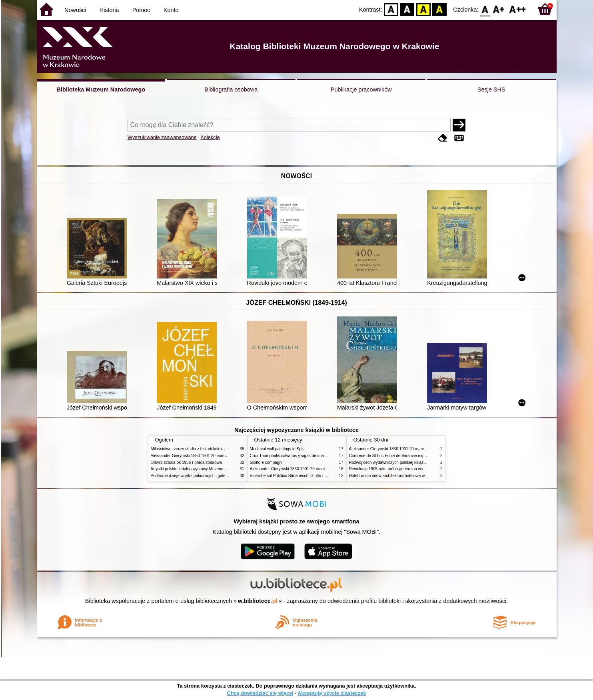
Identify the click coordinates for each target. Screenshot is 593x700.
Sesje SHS (491, 89)
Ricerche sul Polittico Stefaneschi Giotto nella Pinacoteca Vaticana (309, 476)
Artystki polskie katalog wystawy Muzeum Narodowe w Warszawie (210, 469)
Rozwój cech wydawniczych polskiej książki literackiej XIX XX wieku (409, 462)
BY (440, 9)
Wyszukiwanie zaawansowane (162, 137)
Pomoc (141, 10)
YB (423, 9)
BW (407, 9)
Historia (109, 10)
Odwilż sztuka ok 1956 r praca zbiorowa (186, 462)
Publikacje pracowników (361, 89)
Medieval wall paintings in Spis (277, 449)
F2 (518, 9)
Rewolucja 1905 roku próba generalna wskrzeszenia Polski (402, 469)
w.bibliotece (258, 601)
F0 (485, 9)
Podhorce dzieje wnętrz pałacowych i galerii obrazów (198, 476)
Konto (171, 10)
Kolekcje (210, 137)
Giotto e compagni (266, 462)
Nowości (75, 10)
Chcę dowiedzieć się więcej (260, 693)
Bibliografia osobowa (231, 89)
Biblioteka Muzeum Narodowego (101, 89)
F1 (499, 9)
